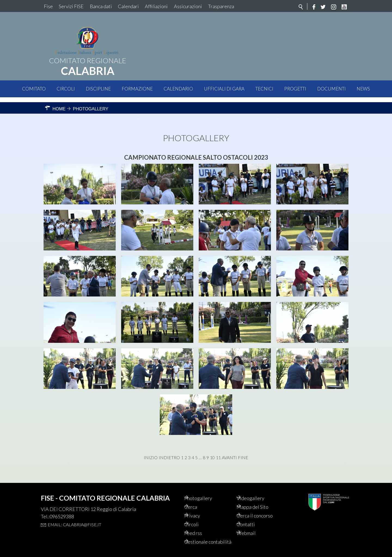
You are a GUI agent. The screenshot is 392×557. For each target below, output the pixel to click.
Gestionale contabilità (203, 538)
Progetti (295, 89)
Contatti (253, 516)
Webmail (254, 526)
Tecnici (264, 89)
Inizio (151, 453)
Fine (243, 453)
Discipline (98, 89)
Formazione (137, 89)
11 (218, 453)
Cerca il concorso (263, 507)
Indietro (169, 453)
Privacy (200, 507)
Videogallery (258, 489)
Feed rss (201, 526)
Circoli (66, 89)
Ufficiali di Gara (224, 89)
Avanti (229, 453)
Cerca (198, 498)
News (363, 89)
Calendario (178, 89)
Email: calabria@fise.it (74, 515)
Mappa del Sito (260, 498)
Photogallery (206, 489)
